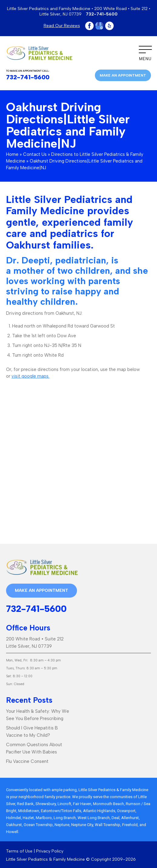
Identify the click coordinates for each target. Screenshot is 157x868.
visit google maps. (30, 376)
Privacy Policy (50, 851)
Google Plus (99, 26)
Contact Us (35, 154)
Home (12, 154)
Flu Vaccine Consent (27, 761)
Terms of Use (19, 851)
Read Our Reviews (62, 26)
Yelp (109, 26)
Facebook (89, 26)
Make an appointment (123, 75)
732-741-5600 (102, 14)
